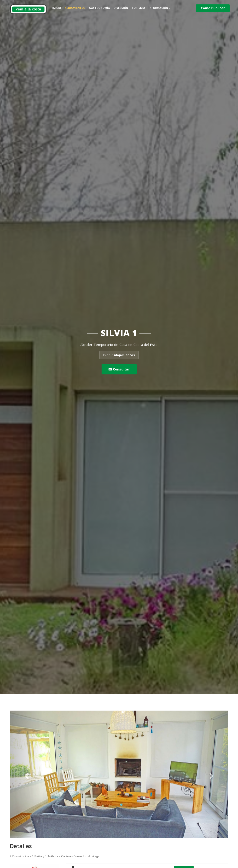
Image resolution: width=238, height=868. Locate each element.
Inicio (57, 8)
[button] (26, 774)
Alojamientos (75, 8)
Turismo (138, 8)
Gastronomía (99, 8)
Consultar (119, 369)
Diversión (121, 8)
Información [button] (159, 8)
